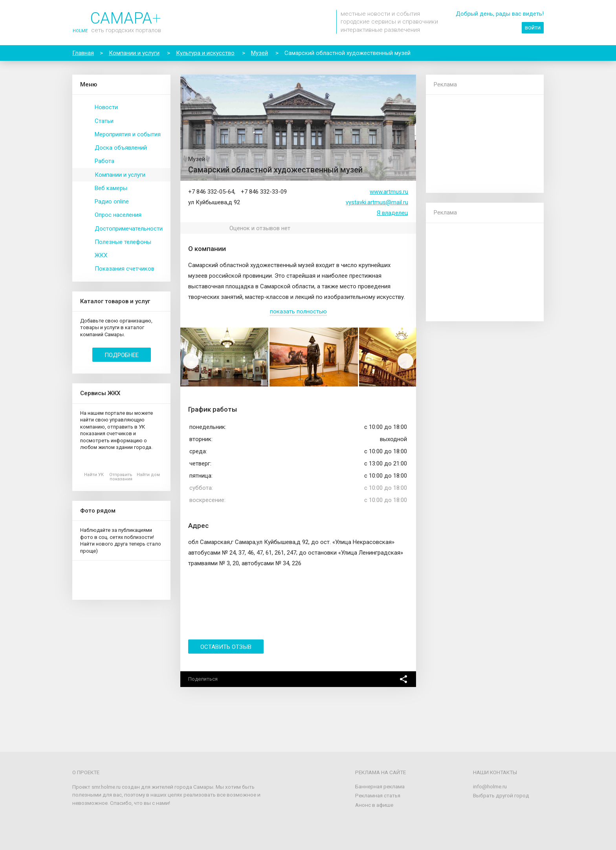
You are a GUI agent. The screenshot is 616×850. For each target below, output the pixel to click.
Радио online (112, 202)
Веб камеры (111, 188)
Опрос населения (118, 215)
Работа (104, 161)
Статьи (104, 121)
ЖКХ (101, 255)
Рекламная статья (378, 795)
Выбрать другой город (501, 795)
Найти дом (148, 475)
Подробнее (122, 355)
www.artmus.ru (389, 192)
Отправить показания (121, 477)
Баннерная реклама (380, 786)
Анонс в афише (374, 805)
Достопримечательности (129, 229)
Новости (106, 107)
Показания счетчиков (125, 269)
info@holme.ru (490, 786)
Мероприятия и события (128, 134)
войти (533, 27)
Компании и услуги (120, 175)
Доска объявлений (121, 148)
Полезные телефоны (123, 242)
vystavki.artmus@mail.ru (377, 202)
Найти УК (94, 475)
